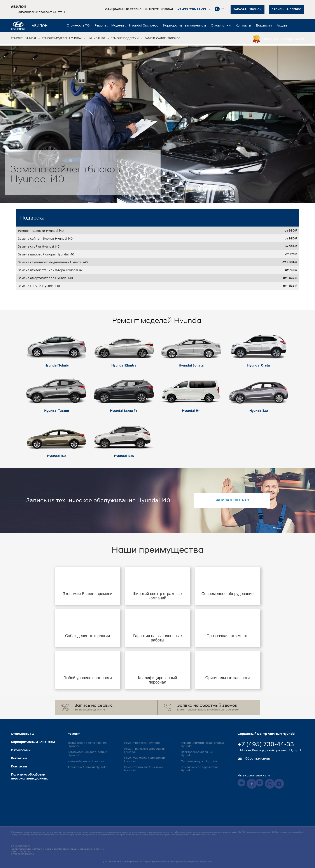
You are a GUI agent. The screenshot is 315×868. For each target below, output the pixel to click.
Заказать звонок (248, 9)
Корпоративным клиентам (185, 26)
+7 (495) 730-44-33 (266, 745)
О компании (221, 26)
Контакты (243, 26)
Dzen (252, 784)
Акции (282, 26)
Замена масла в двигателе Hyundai (200, 769)
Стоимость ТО (78, 26)
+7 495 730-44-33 (192, 10)
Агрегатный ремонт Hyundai (87, 767)
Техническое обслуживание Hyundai (87, 745)
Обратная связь (254, 759)
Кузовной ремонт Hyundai (86, 761)
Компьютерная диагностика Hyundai (87, 754)
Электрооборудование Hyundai (197, 754)
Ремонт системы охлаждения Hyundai (145, 760)
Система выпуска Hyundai (199, 761)
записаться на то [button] (232, 500)
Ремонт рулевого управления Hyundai (145, 751)
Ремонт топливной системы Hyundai (144, 769)
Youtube (260, 783)
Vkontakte (241, 783)
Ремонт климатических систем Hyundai (202, 745)
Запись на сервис (286, 9)
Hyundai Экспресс (144, 26)
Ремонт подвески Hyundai (142, 743)
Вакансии (264, 26)
